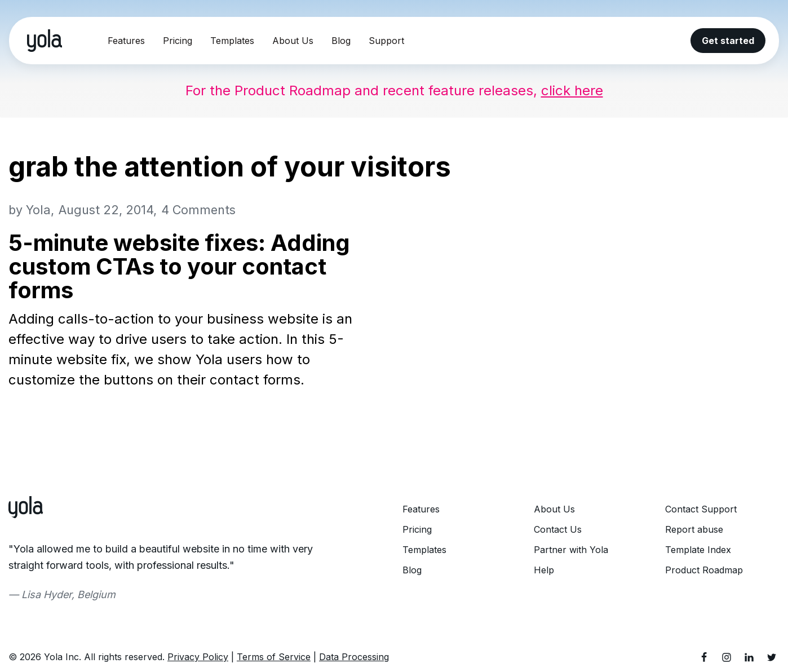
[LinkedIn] (749, 657)
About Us (293, 41)
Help (544, 570)
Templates (232, 41)
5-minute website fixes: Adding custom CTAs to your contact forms (179, 266)
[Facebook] (704, 657)
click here (572, 90)
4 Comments (198, 210)
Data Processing (354, 657)
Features (126, 41)
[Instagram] (727, 657)
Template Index (698, 550)
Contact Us (558, 529)
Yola (38, 210)
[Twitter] (772, 657)
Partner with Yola (571, 550)
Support (386, 41)
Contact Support (701, 509)
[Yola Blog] (45, 41)
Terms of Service (274, 657)
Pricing (178, 41)
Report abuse (694, 529)
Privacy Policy (198, 657)
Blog (341, 41)
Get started (728, 41)
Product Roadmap (704, 570)
